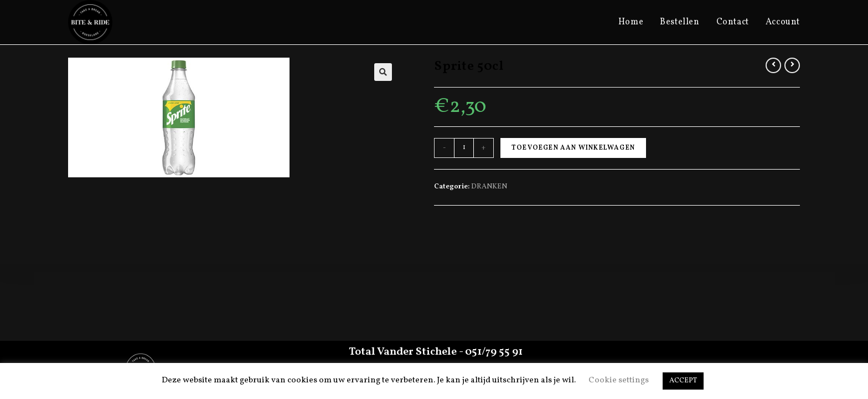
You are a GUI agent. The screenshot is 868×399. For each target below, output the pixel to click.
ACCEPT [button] (683, 381)
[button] (383, 72)
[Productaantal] (464, 148)
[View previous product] (773, 65)
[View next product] (792, 65)
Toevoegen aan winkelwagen (573, 148)
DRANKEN (489, 187)
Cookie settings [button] (619, 380)
